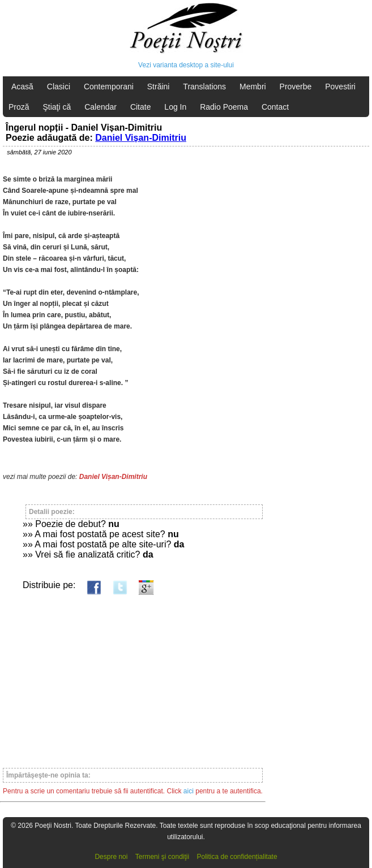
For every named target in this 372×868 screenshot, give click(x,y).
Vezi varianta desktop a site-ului (186, 65)
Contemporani (109, 87)
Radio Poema (224, 107)
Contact (275, 107)
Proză (19, 107)
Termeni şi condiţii (162, 857)
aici (189, 791)
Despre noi (111, 857)
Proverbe (296, 87)
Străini (159, 87)
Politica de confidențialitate (237, 857)
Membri (253, 87)
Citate (141, 107)
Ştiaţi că (57, 107)
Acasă (22, 87)
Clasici (59, 87)
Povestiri (340, 87)
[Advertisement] (133, 676)
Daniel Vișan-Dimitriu (141, 138)
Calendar (101, 107)
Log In (175, 107)
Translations (204, 87)
